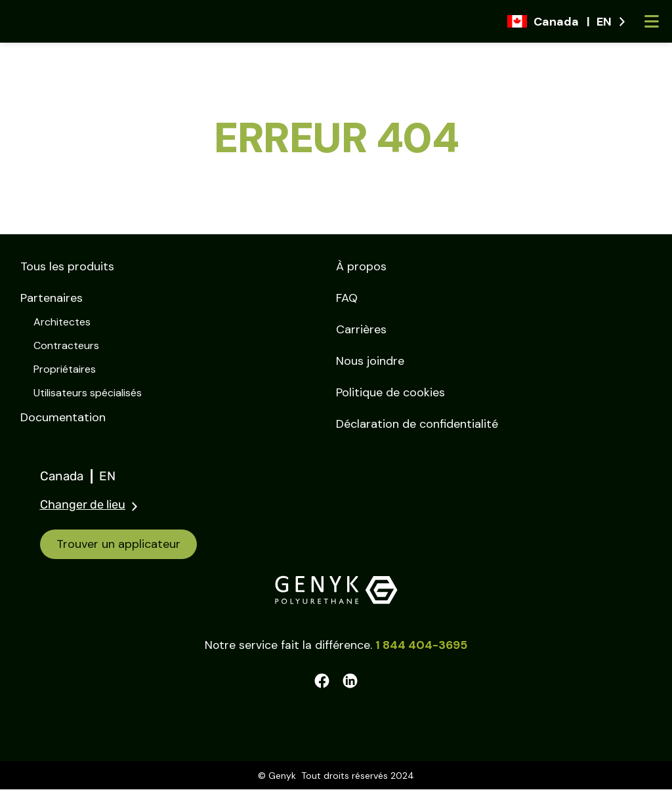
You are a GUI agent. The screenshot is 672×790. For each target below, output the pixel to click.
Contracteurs (66, 345)
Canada (70, 476)
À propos (361, 266)
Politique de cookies (390, 392)
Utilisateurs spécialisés (88, 393)
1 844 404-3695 (421, 646)
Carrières (361, 329)
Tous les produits (67, 266)
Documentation (63, 417)
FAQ (347, 298)
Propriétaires (65, 369)
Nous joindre (370, 361)
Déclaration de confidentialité (417, 424)
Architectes (62, 322)
